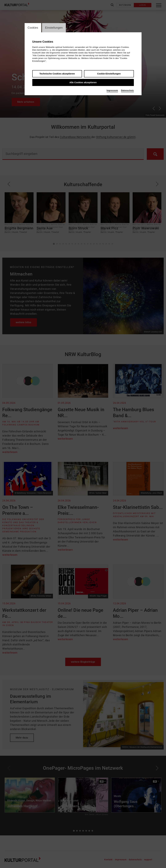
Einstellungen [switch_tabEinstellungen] (54, 28)
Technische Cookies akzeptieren (57, 74)
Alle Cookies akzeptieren (83, 82)
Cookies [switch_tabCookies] (33, 28)
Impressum (112, 90)
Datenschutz (127, 90)
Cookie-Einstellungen (109, 74)
